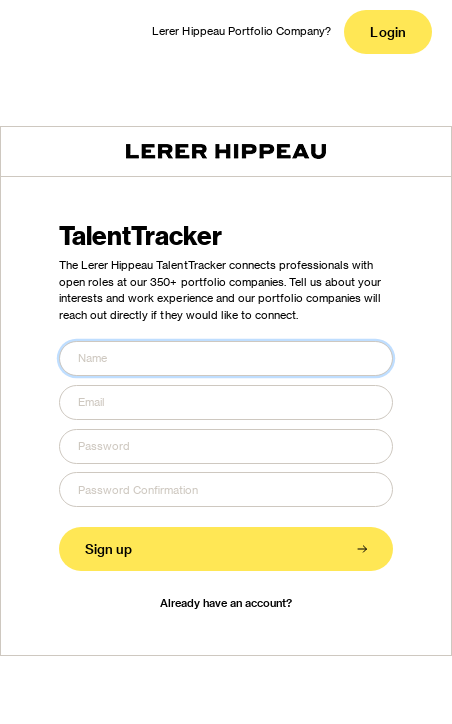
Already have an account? (226, 602)
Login (387, 31)
